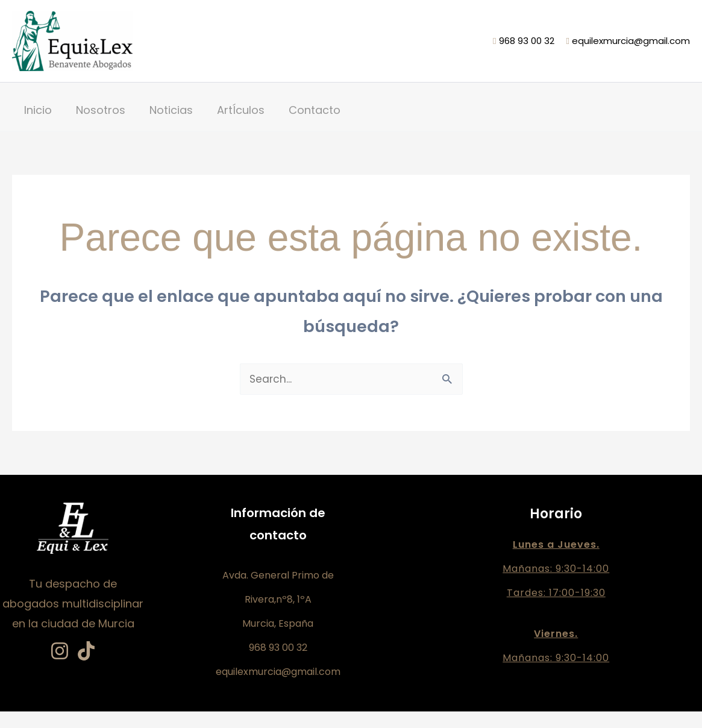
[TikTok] (86, 651)
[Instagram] (60, 651)
